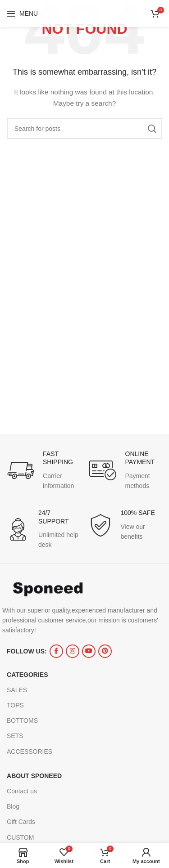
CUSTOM (20, 837)
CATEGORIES (27, 675)
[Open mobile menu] (22, 13)
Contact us (22, 791)
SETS (15, 736)
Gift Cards (21, 822)
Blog (13, 806)
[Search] (84, 129)
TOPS (15, 705)
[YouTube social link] (89, 651)
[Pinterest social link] (105, 651)
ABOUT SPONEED (34, 776)
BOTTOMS (22, 720)
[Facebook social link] (56, 651)
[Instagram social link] (73, 651)
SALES (17, 690)
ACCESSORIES (30, 752)
